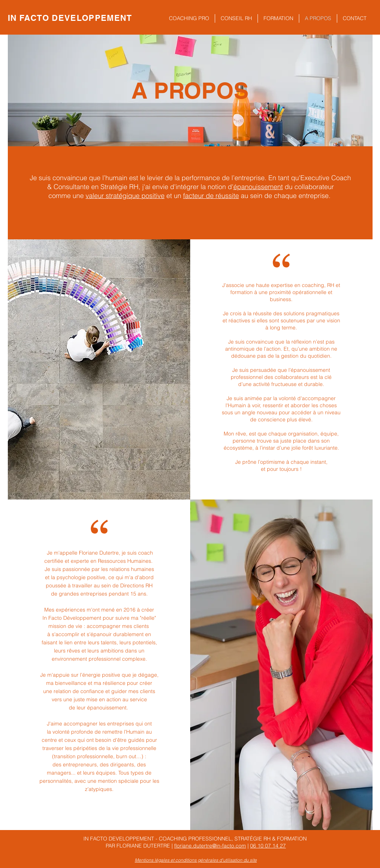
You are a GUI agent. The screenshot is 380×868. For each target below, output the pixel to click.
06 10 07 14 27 (268, 846)
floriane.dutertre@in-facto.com (210, 846)
